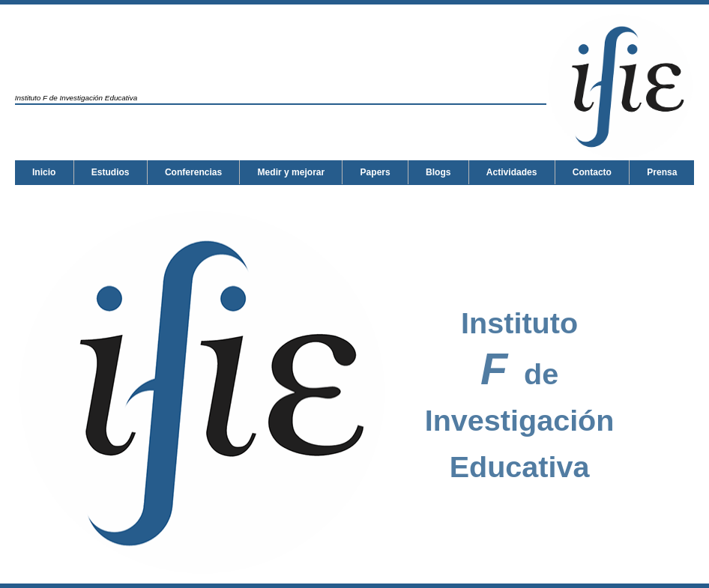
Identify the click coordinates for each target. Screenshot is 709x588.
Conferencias (193, 172)
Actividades (58, 196)
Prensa (208, 196)
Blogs (438, 172)
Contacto (138, 196)
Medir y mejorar (292, 172)
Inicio (44, 172)
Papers (375, 172)
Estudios (111, 172)
